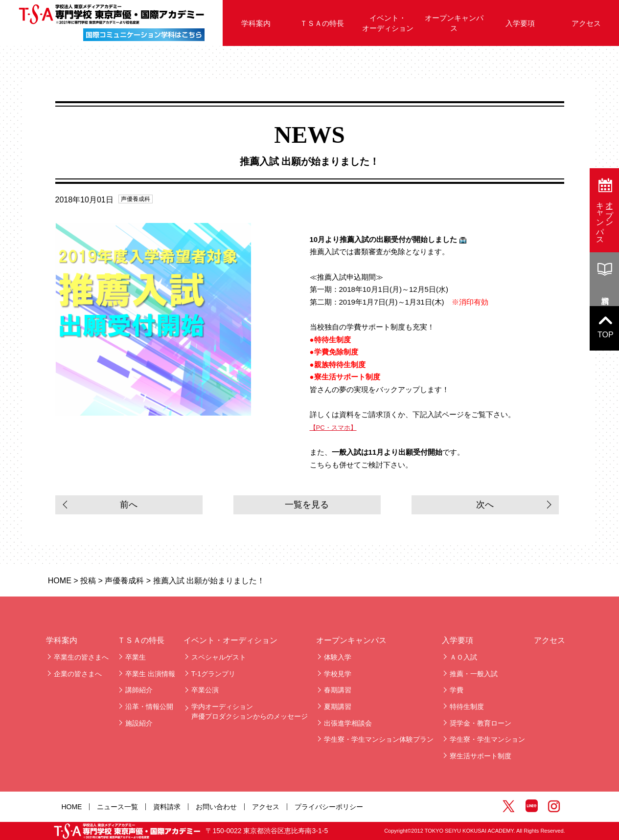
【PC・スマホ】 (333, 428)
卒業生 (136, 657)
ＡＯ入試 (463, 657)
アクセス (550, 640)
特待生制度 (467, 707)
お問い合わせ (216, 807)
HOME (60, 581)
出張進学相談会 (348, 723)
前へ (129, 505)
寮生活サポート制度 (481, 756)
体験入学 (338, 657)
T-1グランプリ (213, 674)
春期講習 (338, 690)
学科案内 (256, 23)
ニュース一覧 (117, 807)
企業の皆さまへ (78, 674)
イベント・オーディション (388, 23)
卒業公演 (205, 690)
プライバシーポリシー (329, 807)
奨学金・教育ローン (481, 723)
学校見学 (338, 674)
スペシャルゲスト (219, 657)
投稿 (88, 581)
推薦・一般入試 (474, 674)
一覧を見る (307, 505)
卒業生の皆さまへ (81, 657)
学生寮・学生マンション (487, 739)
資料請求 (167, 807)
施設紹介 (139, 723)
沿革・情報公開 (149, 707)
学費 (457, 690)
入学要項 (520, 23)
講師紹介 (139, 690)
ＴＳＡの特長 (322, 23)
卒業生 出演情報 (150, 674)
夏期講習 (338, 707)
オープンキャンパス (454, 23)
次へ (485, 505)
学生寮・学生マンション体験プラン (379, 739)
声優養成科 (136, 199)
